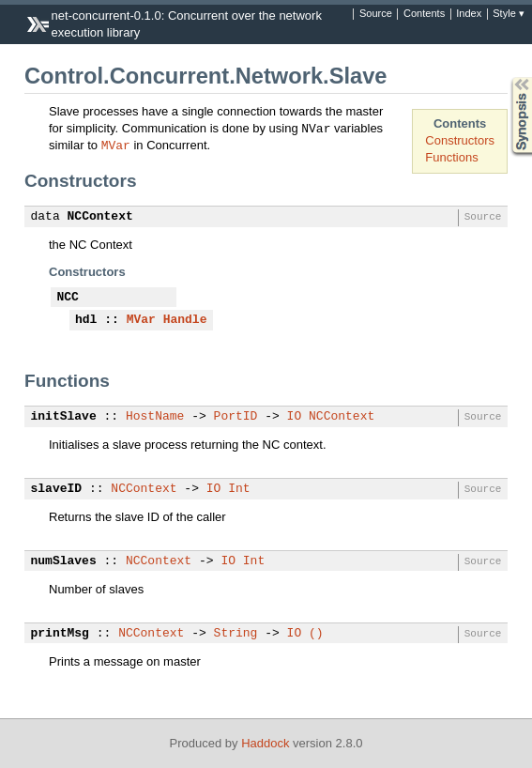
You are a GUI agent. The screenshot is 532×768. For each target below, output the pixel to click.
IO (295, 417)
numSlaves (64, 561)
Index (469, 14)
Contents (424, 14)
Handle (185, 320)
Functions (451, 157)
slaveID (57, 489)
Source (376, 14)
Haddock (265, 743)
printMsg (60, 634)
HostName (155, 417)
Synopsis (507, 77)
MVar (116, 145)
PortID (236, 417)
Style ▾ (509, 14)
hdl (86, 320)
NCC (68, 298)
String (236, 634)
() (316, 634)
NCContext (100, 217)
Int (239, 489)
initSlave (64, 417)
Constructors (460, 140)
